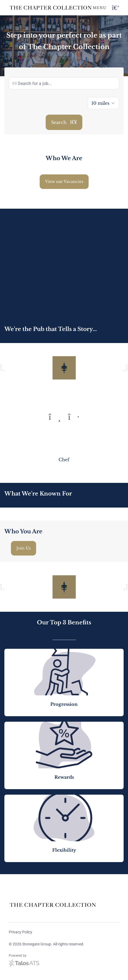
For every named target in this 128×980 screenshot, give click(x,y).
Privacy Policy (21, 932)
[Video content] (64, 264)
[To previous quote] (55, 417)
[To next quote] (74, 417)
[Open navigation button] (116, 8)
